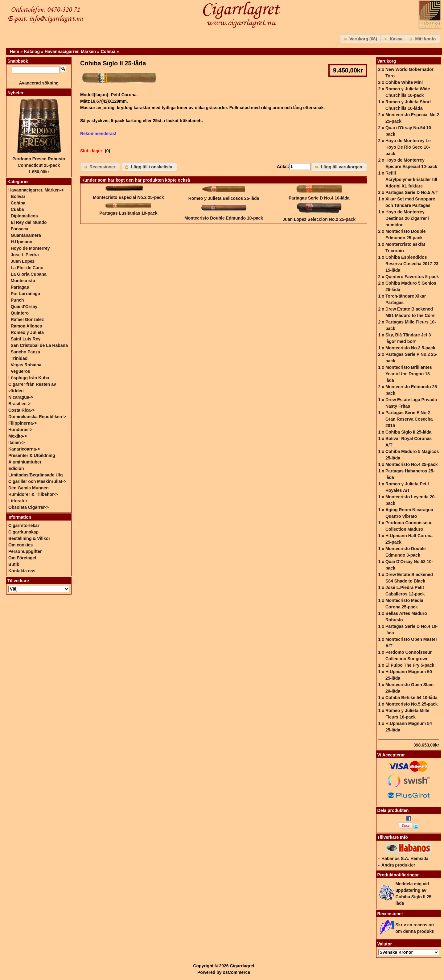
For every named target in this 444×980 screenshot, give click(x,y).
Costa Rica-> (21, 410)
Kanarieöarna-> (24, 449)
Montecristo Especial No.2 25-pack (128, 197)
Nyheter (15, 93)
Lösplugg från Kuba (29, 378)
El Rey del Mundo (29, 222)
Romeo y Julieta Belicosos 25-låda (224, 198)
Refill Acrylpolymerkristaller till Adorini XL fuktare (411, 179)
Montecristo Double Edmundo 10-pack (224, 218)
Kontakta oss (22, 571)
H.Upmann (22, 242)
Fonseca (20, 229)
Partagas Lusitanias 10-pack (128, 213)
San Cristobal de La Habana (39, 345)
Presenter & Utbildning (32, 455)
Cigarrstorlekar (24, 525)
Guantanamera (26, 235)
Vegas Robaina (26, 365)
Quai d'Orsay (24, 307)
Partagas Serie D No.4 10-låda (319, 198)
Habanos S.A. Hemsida (405, 859)
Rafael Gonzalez (27, 319)
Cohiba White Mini (404, 82)
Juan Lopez (23, 261)
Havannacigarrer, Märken (70, 51)
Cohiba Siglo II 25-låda (408, 432)
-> (36, 190)
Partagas (20, 287)
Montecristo (23, 281)
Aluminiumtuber (25, 462)
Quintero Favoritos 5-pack (412, 277)
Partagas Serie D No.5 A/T (412, 192)
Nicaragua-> (21, 397)
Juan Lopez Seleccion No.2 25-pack (319, 219)
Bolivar (18, 196)
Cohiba (108, 51)
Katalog (32, 51)
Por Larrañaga (25, 294)
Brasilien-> (19, 404)
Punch (17, 300)
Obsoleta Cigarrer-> (29, 507)
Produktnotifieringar (398, 875)
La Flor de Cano (27, 268)
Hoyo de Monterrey (30, 248)
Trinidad (19, 358)
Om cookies (21, 545)
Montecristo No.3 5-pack (410, 348)
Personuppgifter (25, 551)
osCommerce (236, 972)
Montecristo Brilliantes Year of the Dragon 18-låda (409, 374)
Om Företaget (22, 558)
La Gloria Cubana (29, 274)
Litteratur (18, 501)
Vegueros (21, 371)
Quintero (20, 313)
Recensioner (390, 914)
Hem (14, 51)
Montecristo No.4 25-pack (412, 464)
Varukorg (387, 61)
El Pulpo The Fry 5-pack (410, 665)
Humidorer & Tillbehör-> (33, 494)
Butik (14, 564)
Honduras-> (20, 430)
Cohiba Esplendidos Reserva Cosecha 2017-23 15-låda (412, 264)
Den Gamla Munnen (29, 488)
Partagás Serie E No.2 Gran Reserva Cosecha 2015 (409, 419)
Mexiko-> (18, 436)
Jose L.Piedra (25, 255)
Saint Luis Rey (26, 339)
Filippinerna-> (23, 423)
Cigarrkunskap (23, 532)
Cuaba (17, 209)
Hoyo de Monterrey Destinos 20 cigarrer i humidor (407, 218)
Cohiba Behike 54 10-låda (411, 698)
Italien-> (16, 443)
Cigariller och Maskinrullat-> (37, 481)
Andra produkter (398, 865)
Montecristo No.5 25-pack (412, 704)
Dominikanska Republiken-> (37, 417)
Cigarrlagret (242, 966)
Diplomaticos (24, 216)
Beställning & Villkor (29, 538)
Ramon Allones (26, 326)
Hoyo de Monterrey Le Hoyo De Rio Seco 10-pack (408, 147)
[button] (361, 39)
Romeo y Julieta (27, 332)
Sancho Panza (25, 352)
